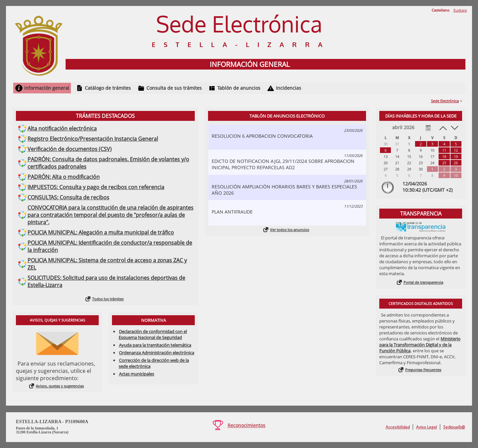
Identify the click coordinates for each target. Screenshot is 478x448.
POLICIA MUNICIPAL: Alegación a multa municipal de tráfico (101, 232)
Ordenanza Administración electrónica (157, 353)
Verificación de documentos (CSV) (70, 149)
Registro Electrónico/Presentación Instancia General (93, 139)
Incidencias (289, 88)
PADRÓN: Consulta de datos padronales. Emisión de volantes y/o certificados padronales (108, 163)
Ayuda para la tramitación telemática (155, 345)
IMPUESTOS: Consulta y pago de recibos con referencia (96, 187)
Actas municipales (136, 374)
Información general (47, 88)
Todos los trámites (108, 299)
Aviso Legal (426, 427)
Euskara (460, 10)
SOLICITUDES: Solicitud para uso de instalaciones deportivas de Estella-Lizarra (106, 281)
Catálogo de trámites (108, 88)
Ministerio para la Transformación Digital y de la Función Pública (420, 345)
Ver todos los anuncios (290, 230)
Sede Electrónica (445, 101)
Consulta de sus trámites (174, 88)
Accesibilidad (398, 427)
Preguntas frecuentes (423, 370)
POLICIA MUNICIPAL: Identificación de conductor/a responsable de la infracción (110, 246)
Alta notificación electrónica (62, 128)
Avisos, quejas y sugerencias (60, 386)
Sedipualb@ (454, 427)
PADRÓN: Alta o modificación (64, 177)
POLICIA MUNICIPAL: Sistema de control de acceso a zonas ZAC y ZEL (107, 264)
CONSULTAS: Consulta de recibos (68, 197)
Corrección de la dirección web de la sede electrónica (154, 363)
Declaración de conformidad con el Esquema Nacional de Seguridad (153, 334)
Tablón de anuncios (239, 88)
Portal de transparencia (423, 282)
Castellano (441, 10)
